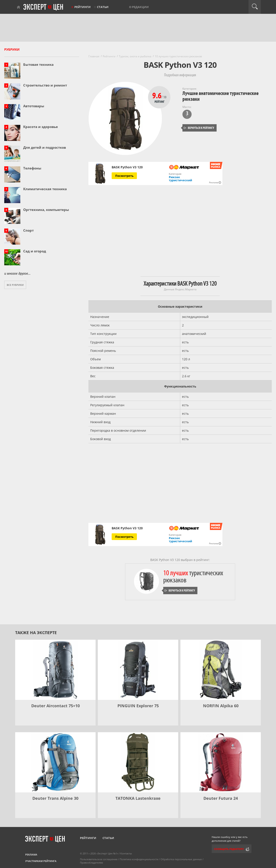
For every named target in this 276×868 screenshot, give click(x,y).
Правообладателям (91, 863)
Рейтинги (83, 7)
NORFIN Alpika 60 (221, 706)
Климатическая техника (45, 189)
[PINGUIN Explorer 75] (138, 670)
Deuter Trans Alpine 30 (55, 798)
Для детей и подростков (45, 147)
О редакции (139, 7)
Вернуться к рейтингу (199, 128)
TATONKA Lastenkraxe (138, 798)
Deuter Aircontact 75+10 (55, 706)
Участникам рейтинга (41, 861)
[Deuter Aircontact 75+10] (55, 670)
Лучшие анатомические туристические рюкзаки (221, 96)
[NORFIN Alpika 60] (221, 670)
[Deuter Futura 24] (221, 762)
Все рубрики (15, 285)
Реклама (31, 855)
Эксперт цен (44, 7)
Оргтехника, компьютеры (46, 210)
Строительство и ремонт (45, 85)
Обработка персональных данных (181, 859)
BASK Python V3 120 (127, 167)
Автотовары (34, 106)
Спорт (28, 230)
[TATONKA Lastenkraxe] (138, 762)
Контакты (126, 853)
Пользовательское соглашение (99, 859)
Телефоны (32, 168)
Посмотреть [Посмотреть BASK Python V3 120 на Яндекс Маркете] (124, 176)
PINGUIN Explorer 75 (138, 706)
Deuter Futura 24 (221, 798)
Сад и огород (35, 251)
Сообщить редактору (229, 849)
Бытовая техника (38, 64)
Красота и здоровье (41, 127)
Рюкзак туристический (180, 179)
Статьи (103, 7)
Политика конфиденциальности (139, 859)
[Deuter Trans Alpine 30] (55, 762)
